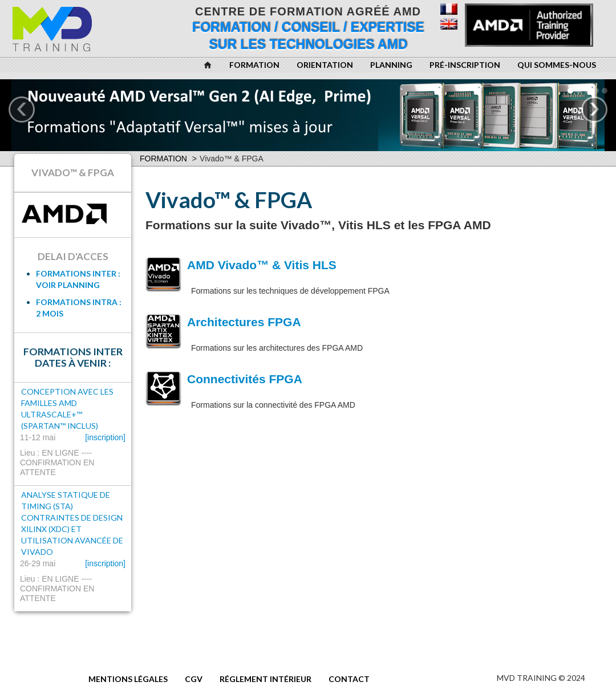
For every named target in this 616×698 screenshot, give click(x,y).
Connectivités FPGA (245, 379)
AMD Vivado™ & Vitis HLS (262, 265)
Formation (163, 159)
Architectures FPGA (244, 322)
